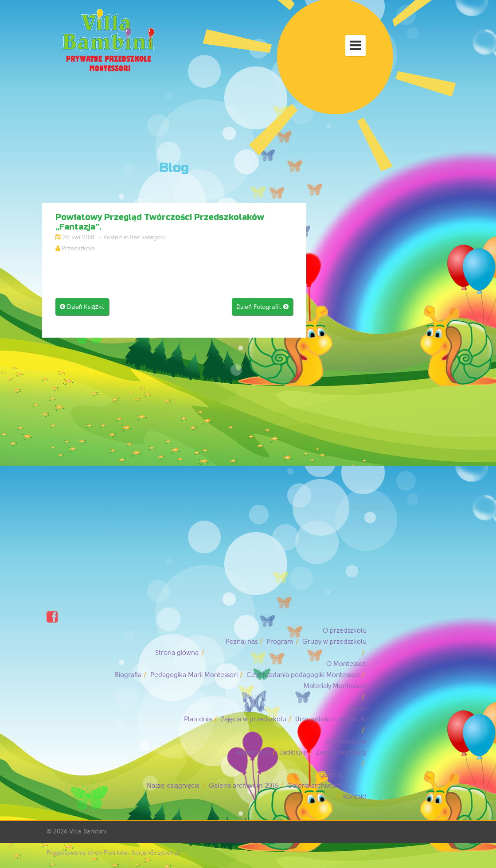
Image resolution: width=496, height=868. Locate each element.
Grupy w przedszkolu (334, 642)
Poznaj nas (242, 642)
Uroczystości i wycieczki (331, 719)
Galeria (330, 775)
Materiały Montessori (335, 686)
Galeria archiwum (314, 786)
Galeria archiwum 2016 (244, 786)
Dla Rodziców (346, 741)
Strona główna (177, 653)
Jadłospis (293, 753)
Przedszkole (78, 248)
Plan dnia (198, 719)
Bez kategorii (148, 237)
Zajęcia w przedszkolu (254, 719)
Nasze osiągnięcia (173, 786)
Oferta (357, 708)
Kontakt (355, 797)
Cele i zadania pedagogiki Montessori (303, 675)
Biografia (128, 675)
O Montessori (346, 664)
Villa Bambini (88, 831)
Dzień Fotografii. (262, 307)
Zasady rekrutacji (341, 753)
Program (280, 642)
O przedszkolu (345, 631)
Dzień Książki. (82, 307)
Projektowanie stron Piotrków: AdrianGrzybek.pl (113, 853)
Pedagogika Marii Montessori (194, 675)
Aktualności (253, 753)
